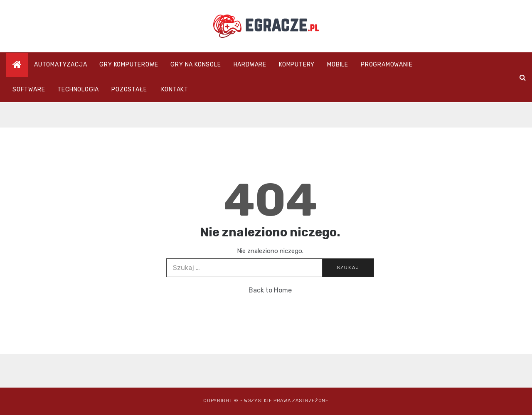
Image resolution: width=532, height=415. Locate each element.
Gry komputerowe (129, 65)
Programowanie (387, 65)
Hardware (250, 65)
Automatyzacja (60, 65)
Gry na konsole (196, 65)
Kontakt (175, 90)
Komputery (297, 65)
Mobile (338, 65)
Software (29, 90)
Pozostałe (129, 90)
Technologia (78, 90)
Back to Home (270, 290)
